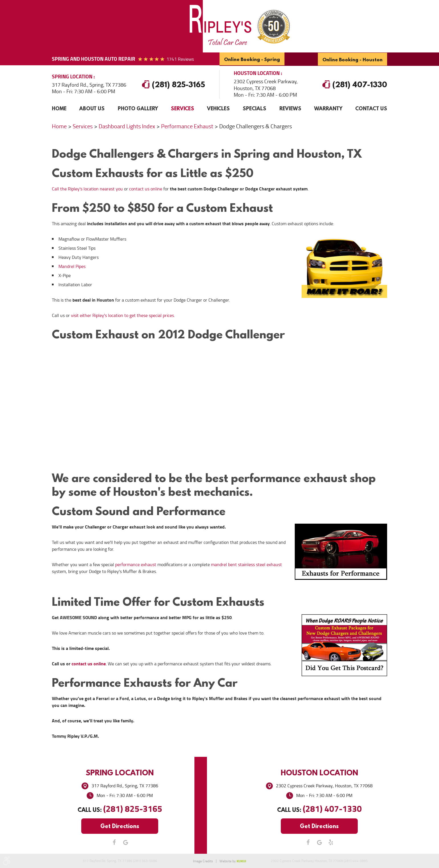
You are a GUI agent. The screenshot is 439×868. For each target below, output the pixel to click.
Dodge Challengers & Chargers (256, 126)
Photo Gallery (138, 108)
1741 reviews (180, 59)
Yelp (331, 842)
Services (182, 108)
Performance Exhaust (187, 126)
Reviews (290, 108)
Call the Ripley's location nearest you (87, 189)
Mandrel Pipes (72, 266)
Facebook (114, 842)
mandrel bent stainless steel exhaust (246, 564)
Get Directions (120, 826)
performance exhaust (136, 564)
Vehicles (218, 108)
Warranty (328, 108)
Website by (233, 861)
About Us (92, 108)
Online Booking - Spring (252, 59)
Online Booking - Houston (353, 59)
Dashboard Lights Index (127, 126)
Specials (254, 108)
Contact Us (371, 108)
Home (59, 108)
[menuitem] (59, 108)
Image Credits (203, 861)
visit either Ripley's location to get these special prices (122, 315)
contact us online (146, 189)
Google (125, 842)
